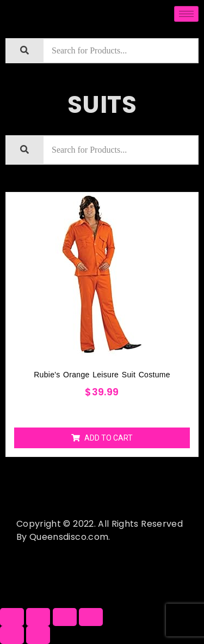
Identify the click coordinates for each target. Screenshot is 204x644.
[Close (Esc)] (12, 617)
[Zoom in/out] (91, 617)
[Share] (38, 617)
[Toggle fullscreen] (65, 617)
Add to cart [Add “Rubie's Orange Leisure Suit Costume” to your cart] (109, 438)
